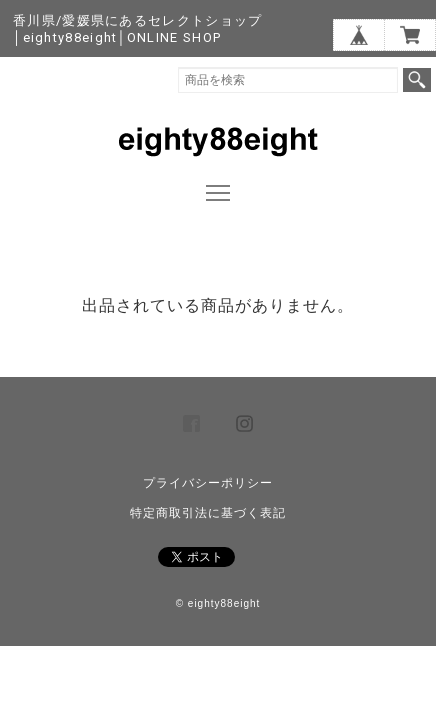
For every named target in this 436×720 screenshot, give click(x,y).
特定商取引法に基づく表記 (208, 513)
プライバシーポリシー (208, 483)
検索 (417, 80)
